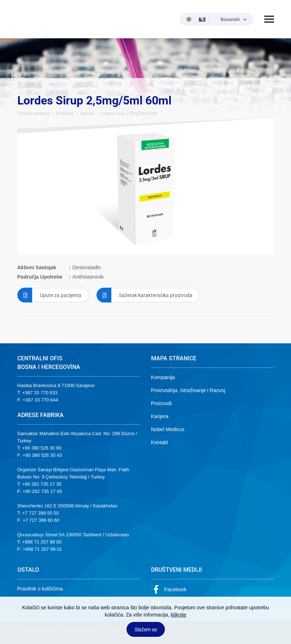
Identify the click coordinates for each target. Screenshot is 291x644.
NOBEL (27, 19)
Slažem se (146, 630)
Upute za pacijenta (49, 295)
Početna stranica (33, 113)
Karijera (160, 416)
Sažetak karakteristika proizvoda (144, 295)
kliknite (179, 615)
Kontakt (160, 442)
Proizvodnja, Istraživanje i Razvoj (188, 390)
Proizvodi (65, 113)
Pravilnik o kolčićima (40, 589)
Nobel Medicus (168, 429)
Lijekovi (87, 113)
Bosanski (230, 19)
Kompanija (163, 377)
